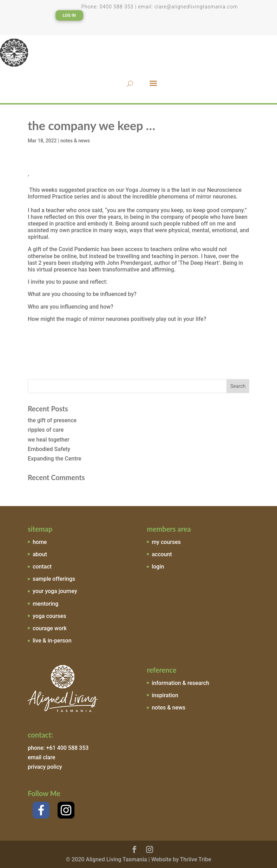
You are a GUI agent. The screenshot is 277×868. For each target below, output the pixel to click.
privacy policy (45, 767)
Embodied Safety (49, 449)
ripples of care (46, 430)
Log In (69, 15)
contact (42, 567)
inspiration (165, 695)
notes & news (75, 141)
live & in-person (52, 641)
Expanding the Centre (55, 459)
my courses (166, 542)
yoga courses (50, 616)
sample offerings (54, 579)
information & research (180, 683)
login (158, 567)
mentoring (45, 604)
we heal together (49, 440)
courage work (50, 628)
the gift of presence (52, 420)
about (40, 554)
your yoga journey (55, 591)
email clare (41, 757)
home (40, 542)
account (162, 554)
